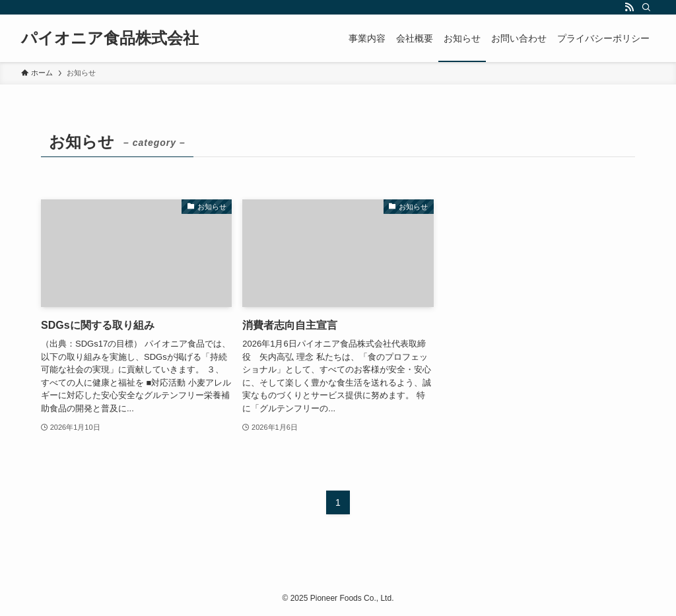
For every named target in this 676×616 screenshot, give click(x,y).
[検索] (646, 7)
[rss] (629, 7)
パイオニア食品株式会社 (110, 38)
